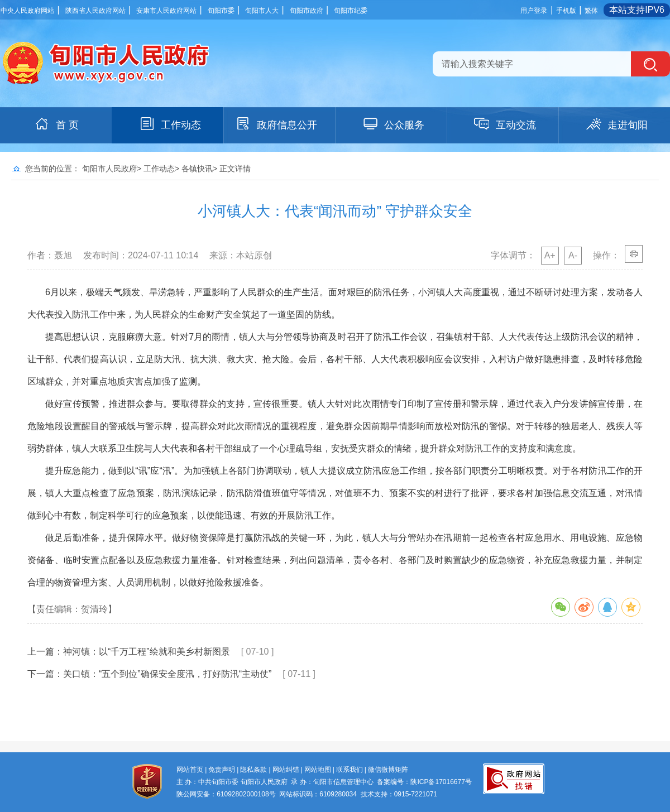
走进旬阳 (616, 124)
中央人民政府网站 (27, 11)
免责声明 (222, 770)
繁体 (591, 11)
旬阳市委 (221, 11)
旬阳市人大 (262, 11)
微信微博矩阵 (388, 770)
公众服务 (393, 124)
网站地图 (318, 770)
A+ (550, 255)
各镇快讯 (197, 169)
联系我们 (350, 770)
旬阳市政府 (307, 11)
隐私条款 (253, 770)
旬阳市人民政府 (109, 169)
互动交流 (505, 124)
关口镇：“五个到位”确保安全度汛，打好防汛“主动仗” (167, 674)
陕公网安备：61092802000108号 (226, 794)
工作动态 (170, 124)
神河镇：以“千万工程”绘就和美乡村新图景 (147, 652)
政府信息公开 (276, 124)
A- (573, 255)
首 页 (56, 124)
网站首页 (190, 770)
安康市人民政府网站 (166, 11)
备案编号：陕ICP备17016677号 (424, 782)
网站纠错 (286, 770)
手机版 (566, 11)
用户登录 (534, 11)
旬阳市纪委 (351, 11)
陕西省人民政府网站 (95, 11)
